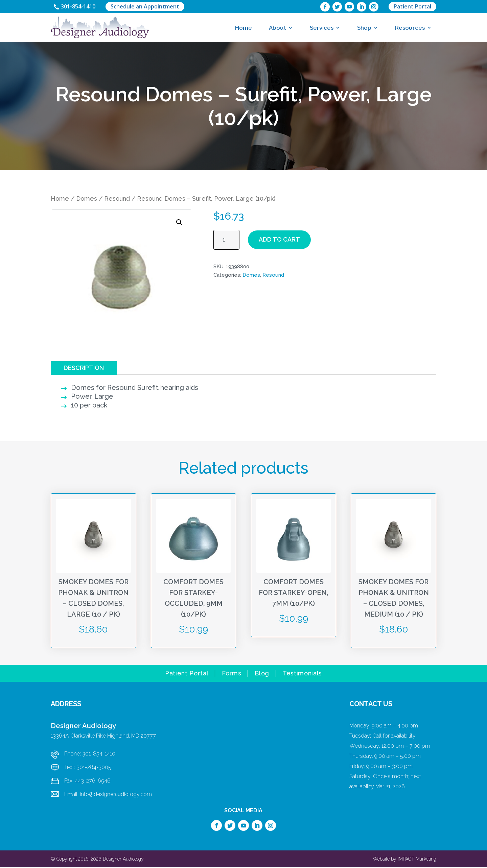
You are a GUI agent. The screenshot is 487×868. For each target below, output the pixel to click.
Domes (87, 199)
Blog (262, 675)
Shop (364, 28)
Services (322, 28)
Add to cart (279, 240)
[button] (179, 223)
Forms (231, 675)
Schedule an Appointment (149, 7)
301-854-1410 (80, 7)
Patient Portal (412, 7)
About (277, 28)
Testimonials (302, 675)
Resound (117, 199)
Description (84, 368)
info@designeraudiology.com (116, 795)
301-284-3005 (94, 768)
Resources (410, 28)
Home (243, 28)
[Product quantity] (226, 240)
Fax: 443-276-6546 (87, 781)
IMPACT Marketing (417, 860)
